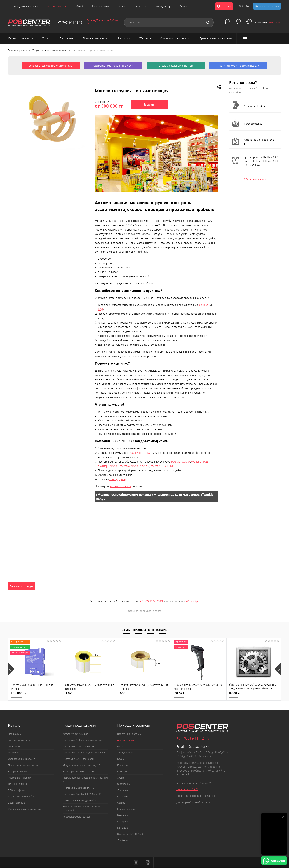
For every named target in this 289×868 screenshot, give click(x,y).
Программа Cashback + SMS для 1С (82, 794)
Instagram (123, 822)
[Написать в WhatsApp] (274, 861)
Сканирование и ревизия (22, 759)
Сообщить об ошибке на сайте (145, 611)
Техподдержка (100, 6)
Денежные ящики (18, 784)
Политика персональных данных (196, 796)
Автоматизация (57, 6)
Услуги (36, 50)
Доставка (122, 790)
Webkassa (14, 753)
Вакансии (122, 815)
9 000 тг (254, 695)
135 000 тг (35, 695)
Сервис (121, 803)
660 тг (125, 693)
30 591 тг (199, 695)
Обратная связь (255, 179)
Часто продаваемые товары (78, 771)
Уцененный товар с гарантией (24, 809)
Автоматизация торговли (59, 50)
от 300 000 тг (109, 106)
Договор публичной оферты (193, 802)
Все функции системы (26, 6)
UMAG (79, 6)
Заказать (149, 105)
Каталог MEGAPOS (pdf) (75, 734)
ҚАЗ (248, 6)
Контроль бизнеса (18, 771)
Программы (15, 734)
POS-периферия (17, 790)
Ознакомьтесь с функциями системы (51, 66)
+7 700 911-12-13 (151, 601)
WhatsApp (193, 601)
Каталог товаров (22, 38)
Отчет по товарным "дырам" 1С (80, 800)
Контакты (123, 796)
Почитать (140, 6)
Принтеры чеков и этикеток (23, 765)
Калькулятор (163, 6)
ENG (240, 6)
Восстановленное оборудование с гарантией (81, 809)
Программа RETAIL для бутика (79, 746)
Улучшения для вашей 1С (22, 796)
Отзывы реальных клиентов (176, 66)
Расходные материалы (21, 778)
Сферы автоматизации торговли (113, 66)
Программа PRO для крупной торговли (84, 753)
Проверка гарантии (128, 809)
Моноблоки (14, 746)
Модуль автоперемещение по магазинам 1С (85, 780)
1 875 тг (71, 693)
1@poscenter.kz (253, 124)
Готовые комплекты (19, 740)
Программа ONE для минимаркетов (82, 740)
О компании (124, 784)
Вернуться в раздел (22, 586)
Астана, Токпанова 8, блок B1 (260, 142)
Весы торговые (16, 803)
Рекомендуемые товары (76, 817)
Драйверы (123, 840)
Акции (183, 6)
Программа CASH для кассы (78, 759)
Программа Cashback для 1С (78, 788)
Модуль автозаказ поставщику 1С (81, 765)
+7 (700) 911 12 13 (70, 23)
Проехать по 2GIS (187, 789)
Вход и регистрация (267, 6)
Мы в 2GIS (123, 828)
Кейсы (122, 6)
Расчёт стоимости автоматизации (238, 66)
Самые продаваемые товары (144, 630)
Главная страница (17, 50)
